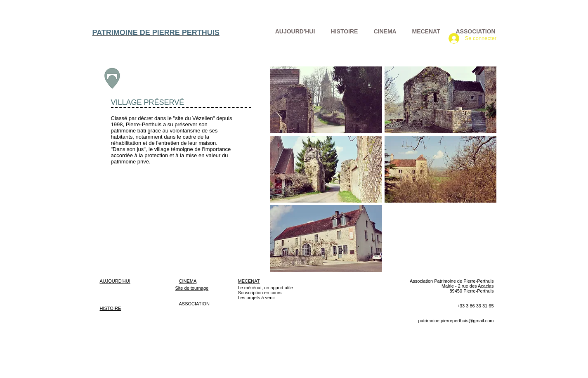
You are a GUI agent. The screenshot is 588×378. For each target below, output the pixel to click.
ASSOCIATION (194, 304)
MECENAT (249, 281)
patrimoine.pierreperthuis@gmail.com (456, 321)
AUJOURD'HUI (115, 281)
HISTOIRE (111, 308)
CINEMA (188, 281)
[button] (326, 100)
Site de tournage (192, 288)
